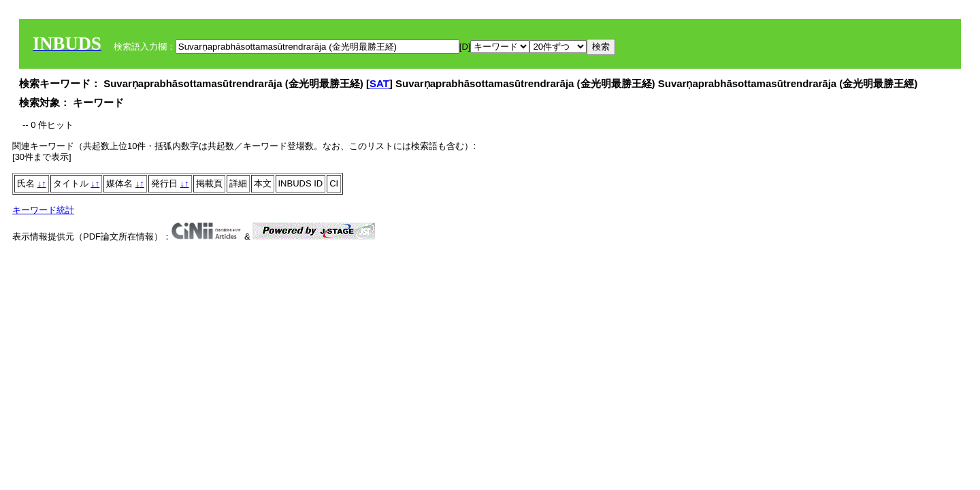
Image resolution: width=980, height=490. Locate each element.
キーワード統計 (43, 210)
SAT (379, 83)
